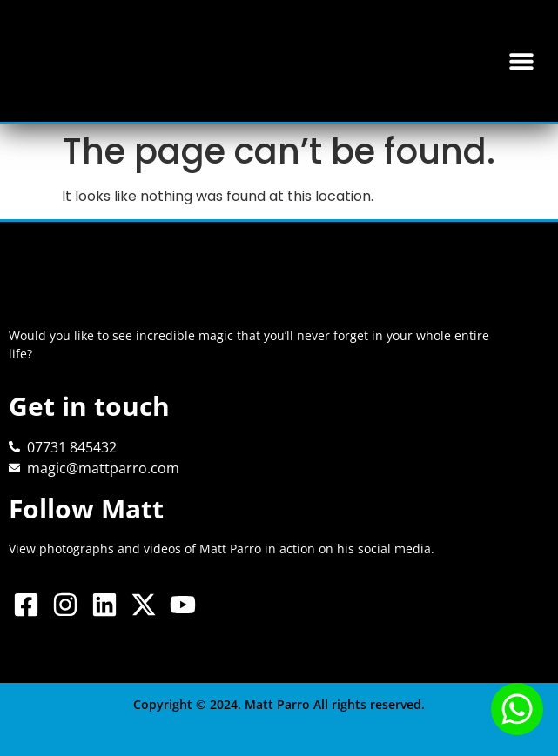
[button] (521, 61)
